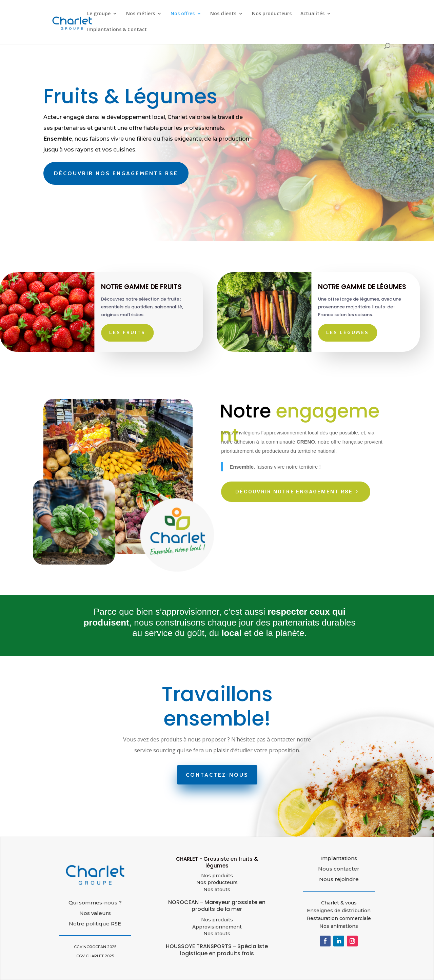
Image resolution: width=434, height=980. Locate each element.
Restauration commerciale (339, 918)
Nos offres (183, 14)
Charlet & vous (339, 903)
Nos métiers (141, 14)
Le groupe (99, 14)
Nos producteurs (272, 14)
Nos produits (217, 876)
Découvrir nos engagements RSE (116, 173)
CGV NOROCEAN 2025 (95, 947)
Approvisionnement (217, 927)
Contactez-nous (217, 775)
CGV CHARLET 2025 (95, 956)
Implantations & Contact (117, 30)
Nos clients (223, 14)
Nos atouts (217, 934)
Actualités (312, 14)
